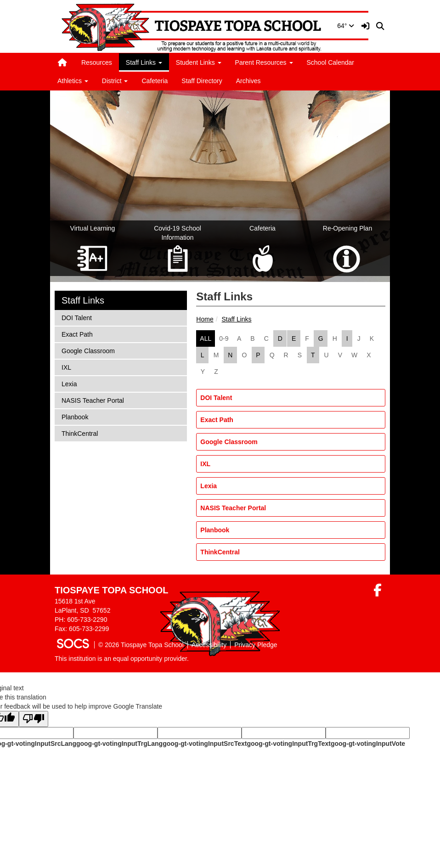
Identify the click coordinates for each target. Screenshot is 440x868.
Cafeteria (155, 81)
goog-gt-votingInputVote (368, 744)
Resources (97, 62)
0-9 (224, 338)
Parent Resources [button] (264, 62)
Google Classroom (229, 442)
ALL (206, 338)
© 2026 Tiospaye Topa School (141, 645)
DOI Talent (216, 398)
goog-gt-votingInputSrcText (205, 744)
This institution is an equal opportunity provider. (122, 659)
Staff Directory (202, 81)
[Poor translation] (34, 719)
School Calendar (331, 62)
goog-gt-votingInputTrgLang (119, 744)
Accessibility (209, 645)
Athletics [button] (73, 81)
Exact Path (217, 420)
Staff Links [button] (144, 62)
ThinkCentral (220, 552)
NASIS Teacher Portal (233, 508)
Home (205, 319)
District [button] (115, 81)
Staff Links (236, 319)
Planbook (215, 530)
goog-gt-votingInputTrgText (288, 744)
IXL (205, 464)
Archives (248, 81)
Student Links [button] (199, 62)
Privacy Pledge (256, 645)
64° (346, 26)
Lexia (209, 486)
